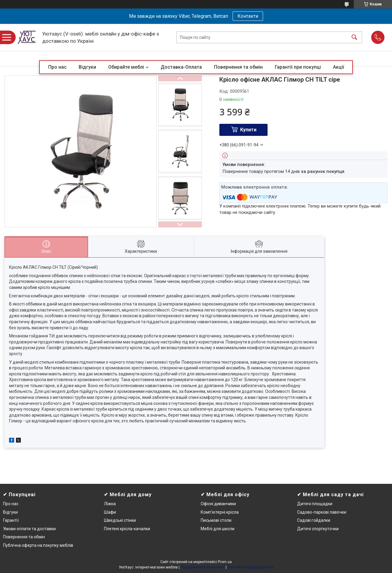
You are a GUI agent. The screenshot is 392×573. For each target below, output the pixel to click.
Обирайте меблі (126, 67)
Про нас (57, 67)
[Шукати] (354, 38)
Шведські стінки (120, 520)
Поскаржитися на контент (203, 567)
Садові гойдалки (314, 520)
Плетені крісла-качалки (127, 529)
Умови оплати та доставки (29, 529)
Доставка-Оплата (181, 67)
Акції (339, 67)
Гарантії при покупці (298, 67)
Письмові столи (216, 520)
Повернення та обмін (238, 67)
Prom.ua (225, 562)
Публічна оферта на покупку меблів (38, 545)
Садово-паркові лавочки (322, 512)
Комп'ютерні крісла (220, 512)
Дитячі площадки (315, 504)
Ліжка (110, 504)
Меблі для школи (218, 529)
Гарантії (11, 520)
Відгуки (87, 67)
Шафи (110, 512)
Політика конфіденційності (251, 567)
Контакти (248, 16)
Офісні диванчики (218, 504)
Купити (248, 130)
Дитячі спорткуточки (318, 529)
